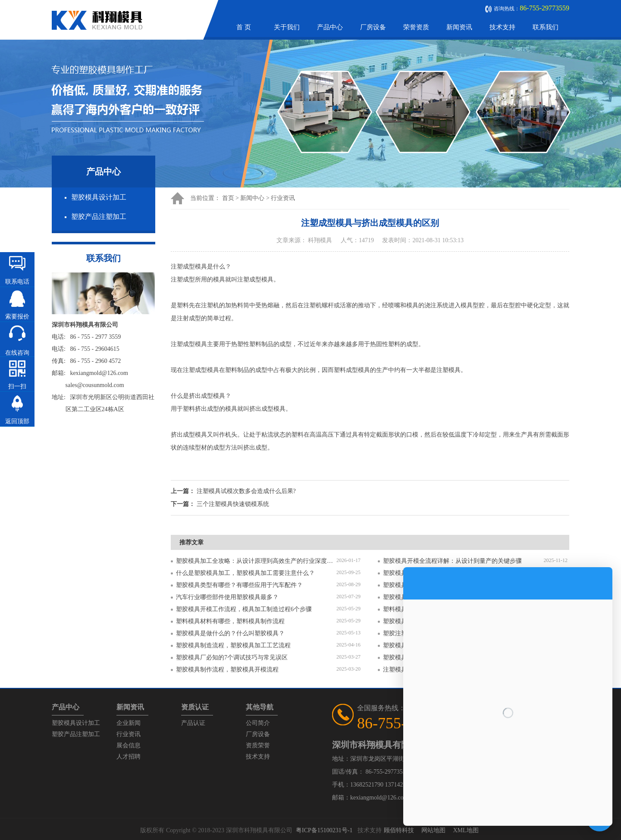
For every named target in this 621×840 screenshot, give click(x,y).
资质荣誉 (258, 745)
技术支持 (502, 27)
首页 (228, 198)
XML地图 (466, 830)
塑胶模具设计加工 (99, 197)
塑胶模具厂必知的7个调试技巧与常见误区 (232, 657)
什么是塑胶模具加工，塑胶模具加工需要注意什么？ (245, 573)
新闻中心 (252, 198)
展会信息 (129, 745)
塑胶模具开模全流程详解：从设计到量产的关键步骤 (452, 561)
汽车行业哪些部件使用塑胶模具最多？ (227, 597)
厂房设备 (373, 27)
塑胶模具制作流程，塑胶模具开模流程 (227, 670)
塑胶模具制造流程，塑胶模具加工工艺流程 (233, 645)
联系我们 (546, 27)
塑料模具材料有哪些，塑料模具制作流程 (230, 621)
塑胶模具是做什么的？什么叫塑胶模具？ (230, 633)
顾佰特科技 (399, 830)
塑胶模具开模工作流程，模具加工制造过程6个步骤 (244, 609)
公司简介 (258, 723)
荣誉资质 (416, 27)
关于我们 (287, 27)
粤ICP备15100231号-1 (324, 830)
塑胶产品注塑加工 (99, 217)
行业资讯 (283, 198)
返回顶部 (17, 421)
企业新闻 (129, 723)
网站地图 (433, 830)
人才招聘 (129, 757)
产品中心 (330, 27)
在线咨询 (17, 353)
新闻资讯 (459, 27)
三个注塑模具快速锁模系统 (233, 504)
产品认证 (193, 723)
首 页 (244, 27)
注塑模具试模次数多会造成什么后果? (246, 491)
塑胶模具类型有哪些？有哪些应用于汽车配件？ (239, 585)
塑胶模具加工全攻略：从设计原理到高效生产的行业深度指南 (256, 561)
